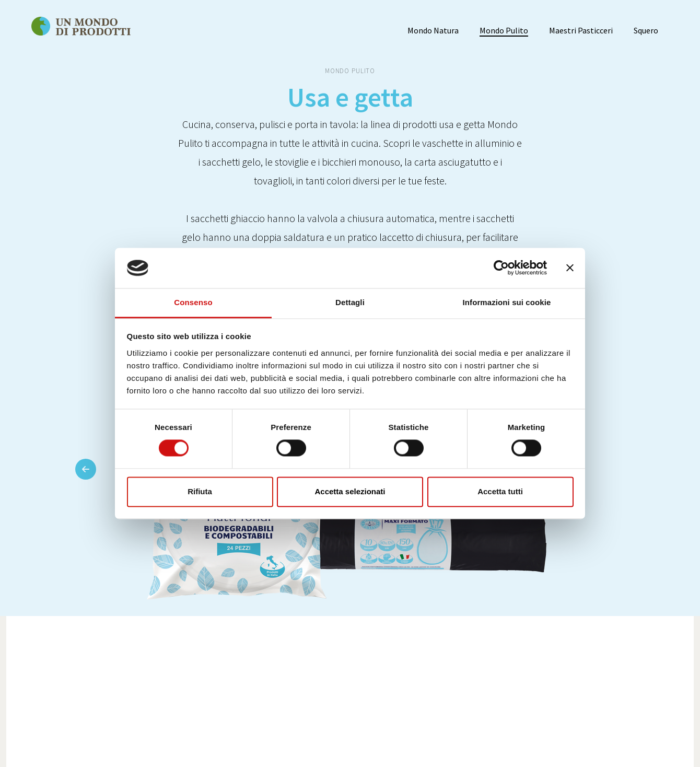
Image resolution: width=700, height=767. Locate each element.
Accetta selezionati (350, 491)
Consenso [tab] (193, 302)
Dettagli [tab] (350, 302)
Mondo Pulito (504, 30)
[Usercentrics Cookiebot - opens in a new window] (501, 268)
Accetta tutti (500, 491)
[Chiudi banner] (570, 268)
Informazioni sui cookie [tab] (507, 302)
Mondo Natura (433, 30)
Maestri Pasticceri (581, 30)
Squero (646, 30)
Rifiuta (200, 491)
